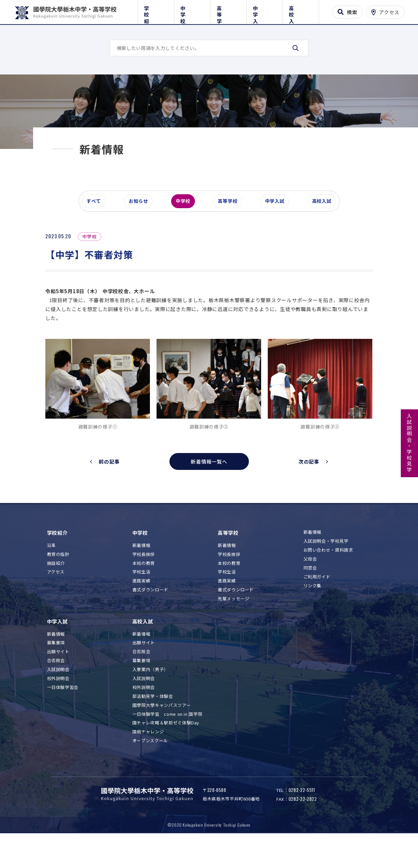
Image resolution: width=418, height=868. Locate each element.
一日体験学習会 (63, 715)
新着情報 (141, 573)
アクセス (56, 599)
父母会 (310, 586)
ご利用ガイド (317, 604)
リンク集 (313, 613)
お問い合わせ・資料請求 (328, 577)
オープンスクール (150, 768)
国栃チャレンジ (148, 759)
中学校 (192, 11)
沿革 (51, 573)
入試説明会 (58, 697)
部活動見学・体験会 (153, 724)
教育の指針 (58, 582)
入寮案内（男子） (150, 697)
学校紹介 (156, 11)
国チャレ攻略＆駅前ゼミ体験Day (166, 750)
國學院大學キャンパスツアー (162, 732)
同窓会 (310, 595)
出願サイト (58, 679)
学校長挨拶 (144, 582)
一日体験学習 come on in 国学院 (167, 741)
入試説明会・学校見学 (410, 443)
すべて (96, 230)
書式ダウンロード (150, 617)
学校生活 (141, 599)
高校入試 (301, 11)
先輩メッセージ (234, 626)
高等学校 (229, 11)
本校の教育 (144, 590)
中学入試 (265, 11)
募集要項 (56, 670)
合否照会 (56, 688)
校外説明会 (58, 706)
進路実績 (141, 608)
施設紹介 (56, 590)
